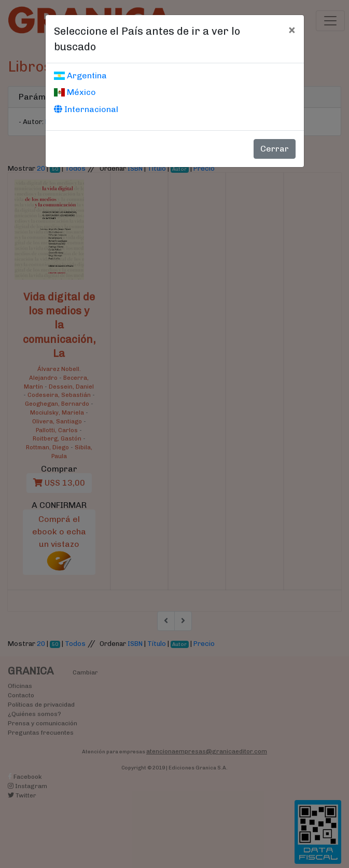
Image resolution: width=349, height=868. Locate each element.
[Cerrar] (292, 30)
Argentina (80, 75)
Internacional (86, 109)
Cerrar (275, 149)
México (75, 92)
